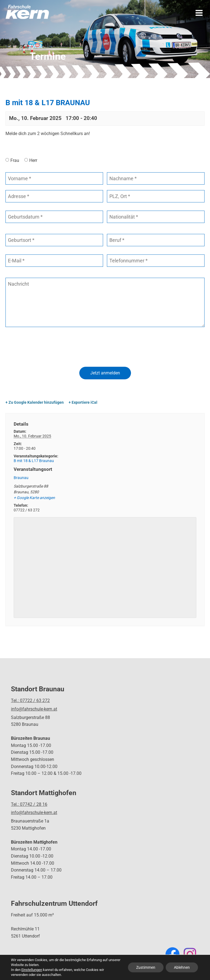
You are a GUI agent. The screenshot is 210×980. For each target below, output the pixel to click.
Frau (15, 160)
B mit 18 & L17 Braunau (34, 461)
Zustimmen (146, 967)
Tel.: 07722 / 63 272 (30, 700)
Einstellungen (32, 970)
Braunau (21, 478)
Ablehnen (182, 967)
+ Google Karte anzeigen (34, 498)
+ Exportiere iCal (83, 402)
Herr (33, 160)
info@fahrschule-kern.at (34, 709)
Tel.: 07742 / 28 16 (29, 804)
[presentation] (47, 348)
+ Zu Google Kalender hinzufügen (35, 402)
